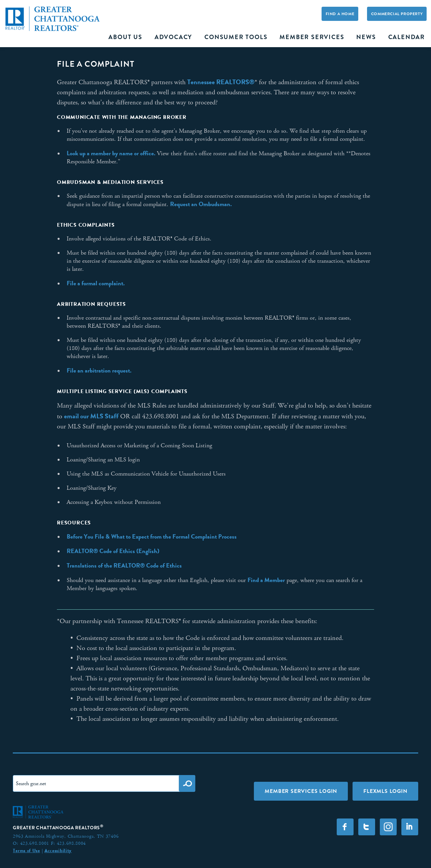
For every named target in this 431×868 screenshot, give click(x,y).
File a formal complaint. (96, 283)
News (366, 37)
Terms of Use (26, 850)
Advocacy (173, 37)
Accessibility (58, 850)
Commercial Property (397, 14)
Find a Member (266, 580)
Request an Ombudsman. (201, 204)
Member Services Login (301, 791)
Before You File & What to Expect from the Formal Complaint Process (152, 537)
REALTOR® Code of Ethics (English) (113, 551)
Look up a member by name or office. (111, 153)
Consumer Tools (236, 37)
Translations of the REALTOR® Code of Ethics (124, 566)
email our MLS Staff (91, 416)
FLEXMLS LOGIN (385, 791)
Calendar (407, 37)
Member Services (312, 37)
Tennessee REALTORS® (221, 82)
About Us (125, 37)
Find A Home (340, 14)
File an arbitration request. (99, 371)
